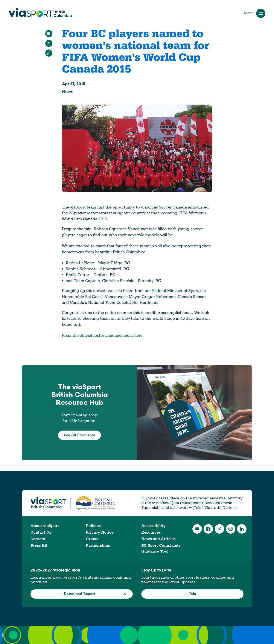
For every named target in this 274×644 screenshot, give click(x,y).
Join (193, 594)
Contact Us (41, 532)
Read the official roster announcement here (102, 335)
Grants (92, 539)
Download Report (95, 594)
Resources (151, 532)
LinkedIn (242, 529)
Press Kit (39, 546)
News (67, 92)
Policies (93, 526)
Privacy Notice (100, 532)
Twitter (219, 529)
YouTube (197, 529)
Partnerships (98, 546)
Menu (255, 13)
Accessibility (153, 526)
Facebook (208, 529)
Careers (38, 539)
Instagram (231, 529)
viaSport (40, 12)
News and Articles (158, 539)
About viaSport (45, 526)
